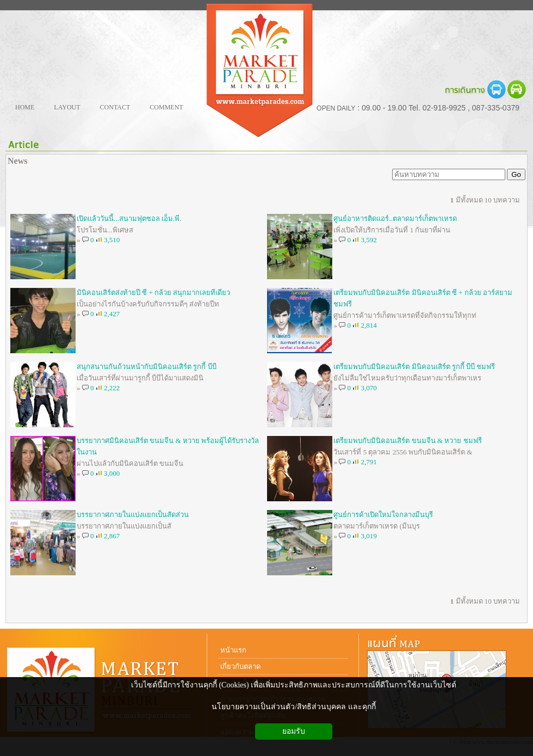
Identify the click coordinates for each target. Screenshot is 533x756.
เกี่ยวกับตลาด (240, 666)
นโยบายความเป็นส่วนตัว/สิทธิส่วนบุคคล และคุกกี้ (293, 707)
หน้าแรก (233, 650)
